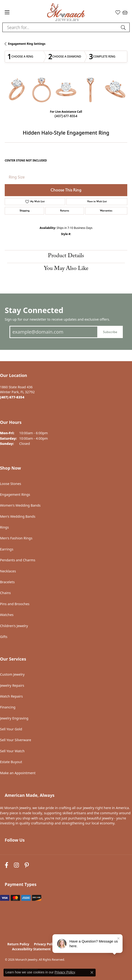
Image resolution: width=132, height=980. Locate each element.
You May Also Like (66, 269)
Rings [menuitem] (4, 527)
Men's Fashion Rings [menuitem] (16, 538)
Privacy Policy (45, 944)
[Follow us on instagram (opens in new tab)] (16, 865)
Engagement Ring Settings (27, 44)
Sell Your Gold (11, 729)
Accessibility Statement (31, 949)
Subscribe (110, 332)
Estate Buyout (11, 762)
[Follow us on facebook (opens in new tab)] (6, 865)
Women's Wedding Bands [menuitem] (20, 505)
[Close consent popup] (92, 972)
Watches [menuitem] (7, 615)
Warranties (106, 211)
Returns (65, 211)
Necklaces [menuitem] (8, 571)
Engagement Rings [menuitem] (15, 494)
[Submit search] (124, 27)
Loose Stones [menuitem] (11, 484)
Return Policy (18, 944)
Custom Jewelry (12, 674)
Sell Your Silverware (16, 740)
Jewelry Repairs (12, 685)
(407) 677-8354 (66, 116)
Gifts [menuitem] (4, 637)
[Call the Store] (12, 397)
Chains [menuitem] (5, 593)
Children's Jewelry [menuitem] (14, 626)
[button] (118, 12)
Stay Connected (34, 310)
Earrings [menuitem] (7, 549)
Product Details (66, 256)
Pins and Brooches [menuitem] (15, 604)
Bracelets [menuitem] (7, 582)
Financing (8, 707)
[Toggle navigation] (7, 12)
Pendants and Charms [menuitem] (18, 560)
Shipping (25, 211)
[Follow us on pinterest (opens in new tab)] (27, 865)
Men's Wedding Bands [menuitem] (18, 516)
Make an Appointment (18, 773)
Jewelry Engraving (14, 718)
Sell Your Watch (12, 751)
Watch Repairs (11, 696)
